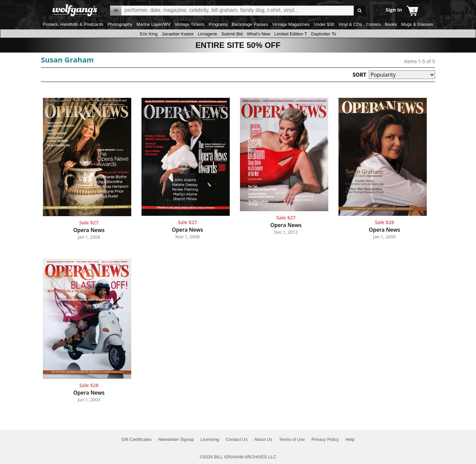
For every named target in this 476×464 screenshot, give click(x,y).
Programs (218, 24)
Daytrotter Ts (323, 34)
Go (360, 11)
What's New (259, 34)
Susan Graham (67, 59)
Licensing (210, 439)
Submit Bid (232, 34)
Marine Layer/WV (154, 24)
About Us (263, 439)
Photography (120, 24)
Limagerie (208, 34)
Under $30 (324, 24)
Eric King (149, 34)
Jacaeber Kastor (178, 34)
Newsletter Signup (176, 439)
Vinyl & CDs (350, 24)
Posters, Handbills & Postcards (73, 24)
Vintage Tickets (189, 24)
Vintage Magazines (291, 24)
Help (350, 439)
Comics (373, 24)
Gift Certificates (136, 439)
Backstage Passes (250, 24)
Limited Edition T (291, 34)
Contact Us (237, 439)
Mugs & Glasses (417, 24)
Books (391, 24)
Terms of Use (292, 439)
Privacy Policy (325, 439)
